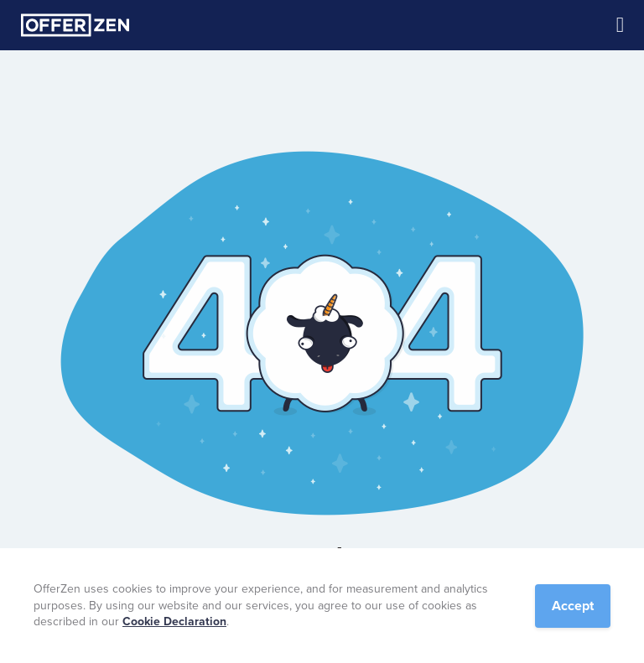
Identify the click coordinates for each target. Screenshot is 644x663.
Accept (573, 606)
